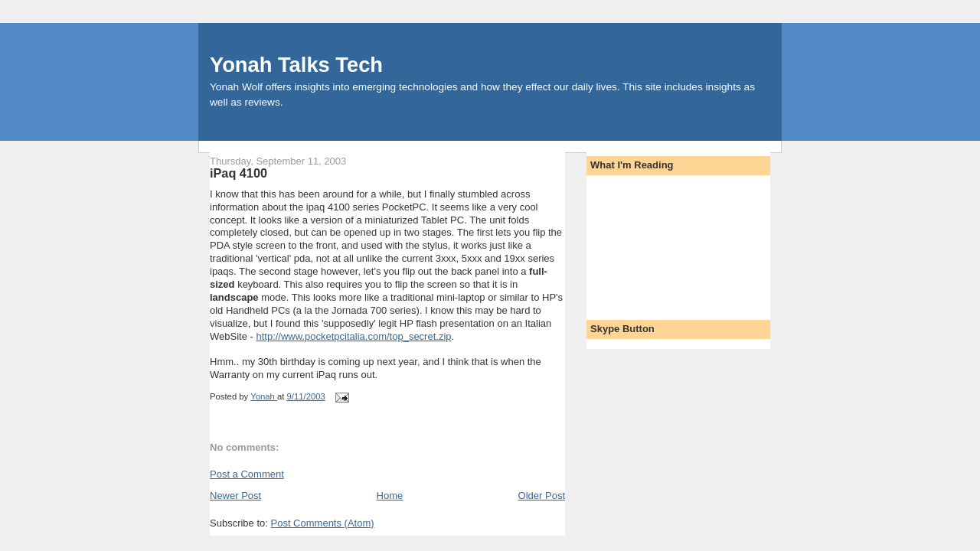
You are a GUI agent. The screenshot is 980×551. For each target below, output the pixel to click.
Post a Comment (247, 474)
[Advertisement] (659, 243)
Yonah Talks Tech (296, 65)
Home (390, 496)
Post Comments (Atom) (323, 523)
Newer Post (235, 496)
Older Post (542, 496)
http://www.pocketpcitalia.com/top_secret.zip (353, 336)
